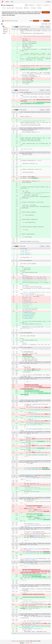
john (4, 5)
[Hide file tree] (2, 24)
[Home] (3, 2)
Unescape (42, 27)
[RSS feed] (26, 5)
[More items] (50, 8)
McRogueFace (10, 5)
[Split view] (46, 24)
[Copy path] (29, 27)
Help (12, 2)
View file (48, 27)
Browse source (46, 12)
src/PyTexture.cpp (24, 27)
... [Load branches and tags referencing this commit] (3, 18)
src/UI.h (21, 246)
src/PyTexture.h (23, 90)
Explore (7, 2)
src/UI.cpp (22, 110)
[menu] (49, 24)
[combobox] (43, 24)
